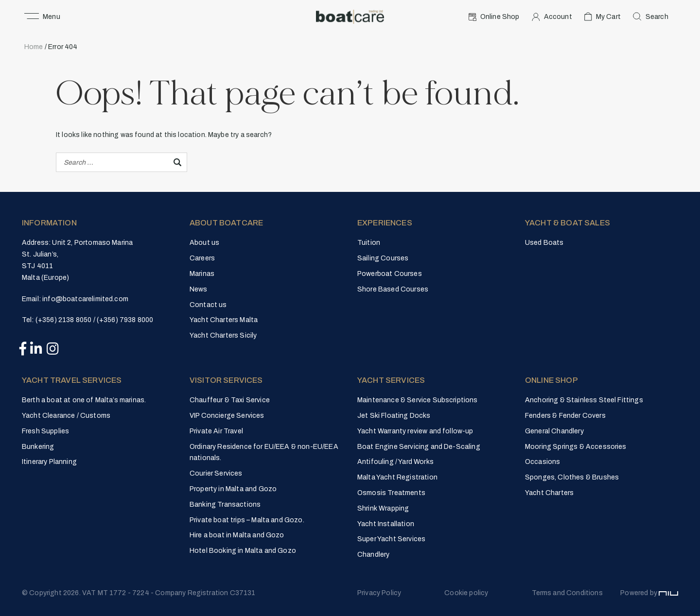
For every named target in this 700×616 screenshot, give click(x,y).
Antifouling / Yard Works (395, 462)
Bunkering (38, 447)
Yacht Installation (386, 524)
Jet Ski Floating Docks (394, 416)
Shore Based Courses (393, 289)
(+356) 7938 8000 (125, 320)
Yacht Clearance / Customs (66, 416)
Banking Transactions (225, 505)
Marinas (202, 274)
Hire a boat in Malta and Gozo (237, 535)
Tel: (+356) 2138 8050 (57, 320)
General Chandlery (554, 431)
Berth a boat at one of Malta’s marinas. (84, 400)
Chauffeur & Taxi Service (230, 400)
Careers (202, 258)
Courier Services (216, 473)
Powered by (649, 593)
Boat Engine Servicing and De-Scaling (419, 447)
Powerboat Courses (390, 274)
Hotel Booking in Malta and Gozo (243, 551)
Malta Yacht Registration (397, 477)
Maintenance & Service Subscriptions (418, 400)
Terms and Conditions (567, 593)
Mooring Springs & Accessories (576, 447)
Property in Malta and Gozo (233, 489)
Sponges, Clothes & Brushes (572, 477)
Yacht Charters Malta (224, 320)
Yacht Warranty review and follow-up (415, 431)
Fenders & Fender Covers (565, 416)
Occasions (542, 462)
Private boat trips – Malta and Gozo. (247, 520)
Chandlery (373, 555)
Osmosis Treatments (391, 493)
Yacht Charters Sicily (223, 335)
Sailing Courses (383, 258)
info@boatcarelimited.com (85, 299)
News (199, 289)
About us (204, 243)
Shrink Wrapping (383, 508)
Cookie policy (466, 593)
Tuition (369, 243)
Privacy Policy (379, 593)
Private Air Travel (216, 431)
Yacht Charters (549, 493)
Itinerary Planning (49, 462)
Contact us (208, 305)
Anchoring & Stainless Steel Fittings (584, 400)
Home (34, 47)
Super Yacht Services (391, 539)
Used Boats (544, 243)
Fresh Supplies (45, 431)
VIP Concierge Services (227, 416)
